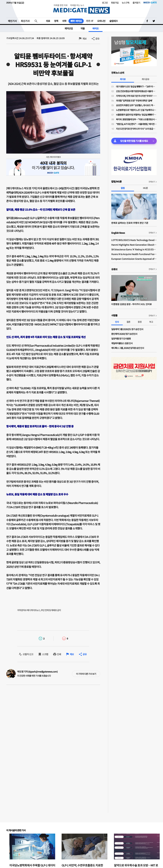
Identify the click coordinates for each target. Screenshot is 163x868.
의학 (64, 21)
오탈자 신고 (28, 654)
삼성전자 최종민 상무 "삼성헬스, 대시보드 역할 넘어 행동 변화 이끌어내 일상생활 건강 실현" (136, 105)
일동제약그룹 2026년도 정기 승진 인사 (127, 329)
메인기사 (12, 21)
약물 (83, 28)
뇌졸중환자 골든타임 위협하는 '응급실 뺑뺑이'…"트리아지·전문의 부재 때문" (136, 115)
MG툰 (145, 188)
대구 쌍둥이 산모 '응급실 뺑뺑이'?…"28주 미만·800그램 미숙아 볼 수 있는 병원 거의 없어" (136, 86)
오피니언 (101, 21)
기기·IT (89, 21)
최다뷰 (123, 79)
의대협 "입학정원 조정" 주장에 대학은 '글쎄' (134, 101)
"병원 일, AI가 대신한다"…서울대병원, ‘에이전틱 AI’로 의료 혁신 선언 (136, 124)
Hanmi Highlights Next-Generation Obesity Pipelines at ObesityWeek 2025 (134, 245)
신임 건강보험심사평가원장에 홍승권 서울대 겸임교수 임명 (136, 91)
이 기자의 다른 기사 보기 (86, 674)
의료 (48, 21)
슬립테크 (113, 21)
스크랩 (45, 654)
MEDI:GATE (150, 3)
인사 (117, 322)
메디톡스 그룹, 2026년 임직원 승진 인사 (128, 348)
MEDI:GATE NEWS (81, 9)
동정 (140, 322)
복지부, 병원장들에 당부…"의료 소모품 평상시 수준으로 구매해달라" (136, 119)
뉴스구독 (126, 3)
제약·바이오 (76, 21)
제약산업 (69, 28)
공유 (97, 39)
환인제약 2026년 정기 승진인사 (124, 334)
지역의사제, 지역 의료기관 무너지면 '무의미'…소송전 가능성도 (136, 96)
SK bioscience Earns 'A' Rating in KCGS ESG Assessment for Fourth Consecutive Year (134, 249)
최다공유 (145, 79)
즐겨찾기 (136, 3)
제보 (84, 39)
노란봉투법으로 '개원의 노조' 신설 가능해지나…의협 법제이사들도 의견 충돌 (136, 110)
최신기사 (25, 21)
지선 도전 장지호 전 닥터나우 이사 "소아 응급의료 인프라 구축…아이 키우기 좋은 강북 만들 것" (136, 129)
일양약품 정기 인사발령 (121, 339)
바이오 (96, 28)
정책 (56, 21)
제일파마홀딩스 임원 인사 (122, 343)
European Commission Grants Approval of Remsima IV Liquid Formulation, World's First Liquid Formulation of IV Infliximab (134, 259)
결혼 (128, 322)
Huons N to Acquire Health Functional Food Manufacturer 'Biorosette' (134, 254)
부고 (151, 322)
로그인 (105, 3)
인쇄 (59, 654)
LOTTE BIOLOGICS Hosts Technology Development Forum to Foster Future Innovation (134, 240)
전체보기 (152, 182)
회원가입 (115, 3)
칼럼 (123, 188)
